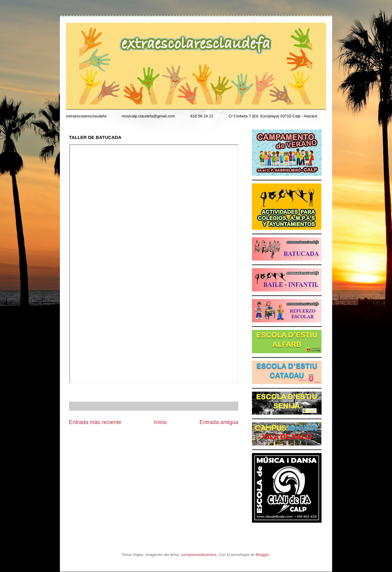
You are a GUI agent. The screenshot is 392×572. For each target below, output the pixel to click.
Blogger (263, 555)
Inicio (160, 422)
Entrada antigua (219, 422)
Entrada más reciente (95, 422)
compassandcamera (199, 555)
